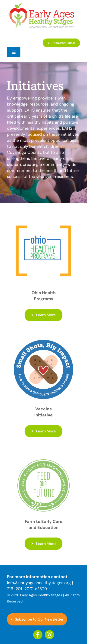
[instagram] (49, 635)
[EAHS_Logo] (42, 4)
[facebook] (38, 635)
